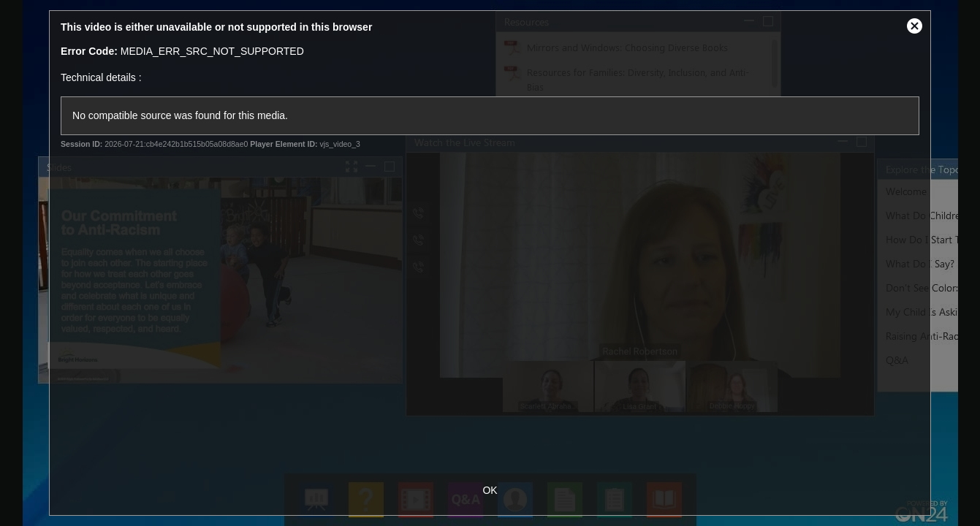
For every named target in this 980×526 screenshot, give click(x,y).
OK (490, 490)
